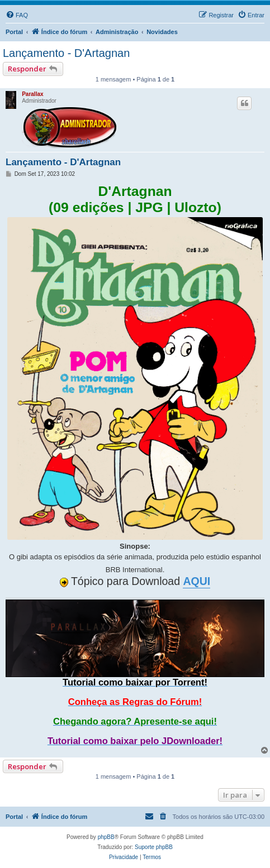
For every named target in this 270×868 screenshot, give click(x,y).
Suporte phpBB (154, 847)
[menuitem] (17, 15)
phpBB (106, 837)
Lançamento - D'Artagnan (66, 53)
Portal (14, 32)
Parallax (32, 94)
